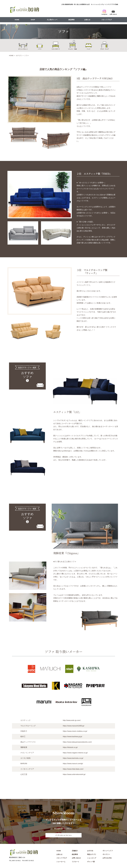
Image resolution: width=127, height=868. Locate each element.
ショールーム (61, 862)
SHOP (33, 20)
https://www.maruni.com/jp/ (73, 764)
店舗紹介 (75, 851)
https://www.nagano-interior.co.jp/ (75, 753)
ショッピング (92, 858)
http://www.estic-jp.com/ (72, 720)
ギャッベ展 (91, 862)
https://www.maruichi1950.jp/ (74, 726)
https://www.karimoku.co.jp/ (73, 758)
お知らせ (87, 20)
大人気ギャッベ (52, 20)
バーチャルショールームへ (63, 835)
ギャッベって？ (108, 851)
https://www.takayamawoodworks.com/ (77, 742)
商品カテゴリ (92, 854)
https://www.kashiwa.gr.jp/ (72, 737)
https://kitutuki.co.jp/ (70, 747)
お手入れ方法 (107, 858)
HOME (17, 20)
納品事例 (71, 20)
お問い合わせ (76, 858)
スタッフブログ (107, 20)
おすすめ (90, 851)
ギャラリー (106, 854)
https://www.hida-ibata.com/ (73, 769)
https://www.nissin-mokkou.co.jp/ (75, 731)
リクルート (76, 862)
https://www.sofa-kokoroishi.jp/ (74, 774)
